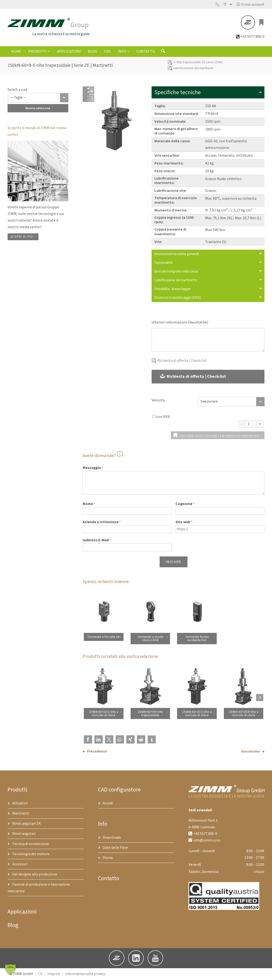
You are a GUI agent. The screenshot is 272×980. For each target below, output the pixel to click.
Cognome (185, 505)
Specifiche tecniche (208, 93)
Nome (89, 505)
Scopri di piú (22, 237)
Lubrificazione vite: (171, 191)
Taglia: (160, 106)
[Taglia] (38, 98)
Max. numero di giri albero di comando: (176, 132)
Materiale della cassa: (172, 142)
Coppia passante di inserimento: (170, 232)
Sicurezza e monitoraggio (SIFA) (208, 298)
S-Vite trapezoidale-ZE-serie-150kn (198, 63)
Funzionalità (208, 263)
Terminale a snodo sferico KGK (150, 639)
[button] (250, 4)
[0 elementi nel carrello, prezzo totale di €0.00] (262, 23)
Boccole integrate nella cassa (208, 272)
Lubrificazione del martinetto (208, 281)
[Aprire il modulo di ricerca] (163, 53)
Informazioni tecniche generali (208, 254)
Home (16, 52)
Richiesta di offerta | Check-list (182, 361)
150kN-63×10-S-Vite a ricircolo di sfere (103, 714)
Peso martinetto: (169, 164)
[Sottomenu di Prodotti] (49, 52)
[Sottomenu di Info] (128, 52)
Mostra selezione (38, 109)
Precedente (97, 752)
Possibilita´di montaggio (208, 289)
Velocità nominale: (170, 122)
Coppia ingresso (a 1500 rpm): (174, 221)
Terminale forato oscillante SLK (197, 639)
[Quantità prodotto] (251, 425)
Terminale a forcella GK (104, 637)
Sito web (184, 523)
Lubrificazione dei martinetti (193, 69)
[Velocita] (231, 402)
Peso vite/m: (165, 172)
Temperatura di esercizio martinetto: (176, 201)
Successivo (251, 752)
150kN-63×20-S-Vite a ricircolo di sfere (197, 714)
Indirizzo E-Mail (97, 541)
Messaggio (93, 469)
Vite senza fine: (167, 156)
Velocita (158, 401)
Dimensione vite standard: (177, 114)
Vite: (158, 242)
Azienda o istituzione (102, 523)
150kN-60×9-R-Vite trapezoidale (150, 714)
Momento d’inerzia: (171, 211)
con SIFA (163, 417)
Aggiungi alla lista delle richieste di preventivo (220, 437)
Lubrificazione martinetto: (166, 181)
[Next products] (260, 698)
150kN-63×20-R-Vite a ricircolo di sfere (243, 714)
